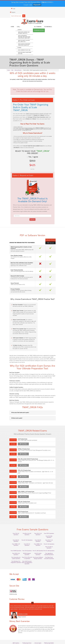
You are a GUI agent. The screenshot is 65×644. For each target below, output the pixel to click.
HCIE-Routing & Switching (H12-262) (21, 53)
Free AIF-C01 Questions (13, 526)
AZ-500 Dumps (13, 625)
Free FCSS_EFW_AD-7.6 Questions (52, 535)
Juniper (16, 30)
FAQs (26, 637)
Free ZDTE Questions (52, 517)
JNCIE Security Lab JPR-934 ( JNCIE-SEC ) (21, 41)
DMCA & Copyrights (33, 638)
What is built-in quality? (13, 401)
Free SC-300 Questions (26, 532)
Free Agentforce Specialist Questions (26, 535)
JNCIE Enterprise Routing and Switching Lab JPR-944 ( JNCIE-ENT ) (21, 37)
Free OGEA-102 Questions (39, 532)
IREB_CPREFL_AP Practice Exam (23, 474)
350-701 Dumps (39, 625)
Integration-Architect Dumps (13, 629)
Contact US (50, 637)
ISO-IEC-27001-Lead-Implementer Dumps (52, 625)
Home (9, 27)
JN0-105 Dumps (39, 628)
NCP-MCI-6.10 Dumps (39, 631)
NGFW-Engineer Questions (52, 532)
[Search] (20, 16)
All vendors (34, 27)
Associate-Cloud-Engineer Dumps (26, 625)
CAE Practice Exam (19, 423)
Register (9, 12)
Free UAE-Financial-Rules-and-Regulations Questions (52, 539)
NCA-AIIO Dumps (52, 631)
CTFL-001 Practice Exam (20, 484)
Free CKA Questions (52, 529)
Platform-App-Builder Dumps (52, 621)
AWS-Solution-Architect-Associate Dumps (13, 621)
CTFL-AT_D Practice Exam (21, 453)
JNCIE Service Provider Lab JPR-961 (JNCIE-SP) (21, 45)
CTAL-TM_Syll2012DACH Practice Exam (24, 443)
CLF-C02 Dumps (26, 628)
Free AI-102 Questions (39, 526)
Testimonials (45, 27)
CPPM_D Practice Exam (20, 433)
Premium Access (35, 31)
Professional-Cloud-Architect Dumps (26, 621)
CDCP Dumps (52, 628)
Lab (15, 27)
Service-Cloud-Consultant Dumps (39, 621)
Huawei (16, 48)
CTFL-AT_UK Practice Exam (21, 463)
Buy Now (21, 428)
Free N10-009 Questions (39, 520)
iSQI (12, 71)
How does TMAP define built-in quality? (17, 396)
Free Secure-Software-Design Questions (13, 539)
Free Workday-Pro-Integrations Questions (39, 539)
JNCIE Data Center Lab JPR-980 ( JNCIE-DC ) (20, 33)
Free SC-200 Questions (13, 532)
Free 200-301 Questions (52, 520)
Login (10, 9)
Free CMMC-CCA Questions (26, 527)
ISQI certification (18, 71)
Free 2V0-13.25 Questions (39, 517)
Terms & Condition (41, 637)
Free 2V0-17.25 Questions (39, 522)
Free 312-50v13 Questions (52, 526)
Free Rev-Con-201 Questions (26, 517)
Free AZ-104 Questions (13, 522)
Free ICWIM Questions (39, 529)
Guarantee (32, 637)
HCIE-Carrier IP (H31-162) (21, 50)
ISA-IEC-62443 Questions (13, 534)
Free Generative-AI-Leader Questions (39, 535)
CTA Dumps (26, 631)
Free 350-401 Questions (26, 522)
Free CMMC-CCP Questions (52, 523)
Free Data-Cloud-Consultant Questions (26, 539)
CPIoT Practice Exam (20, 494)
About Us (20, 637)
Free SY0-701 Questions (13, 517)
